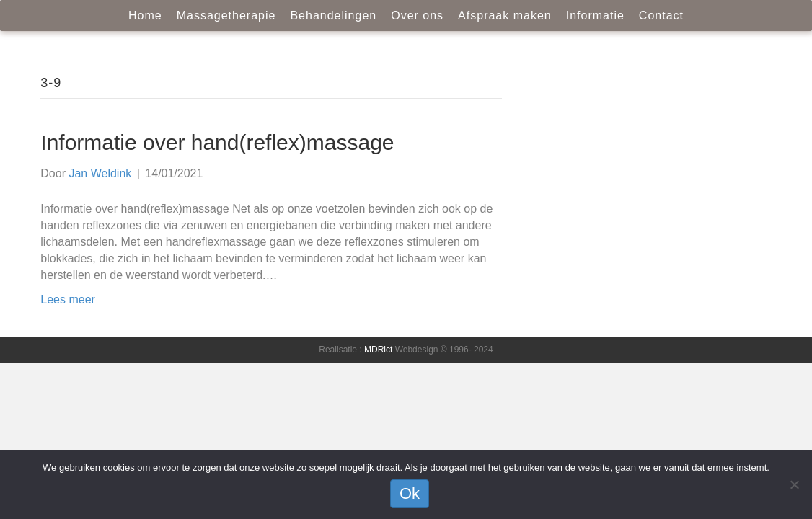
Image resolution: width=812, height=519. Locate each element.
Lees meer (68, 300)
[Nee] (794, 484)
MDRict (378, 350)
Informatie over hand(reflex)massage (217, 142)
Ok (410, 493)
